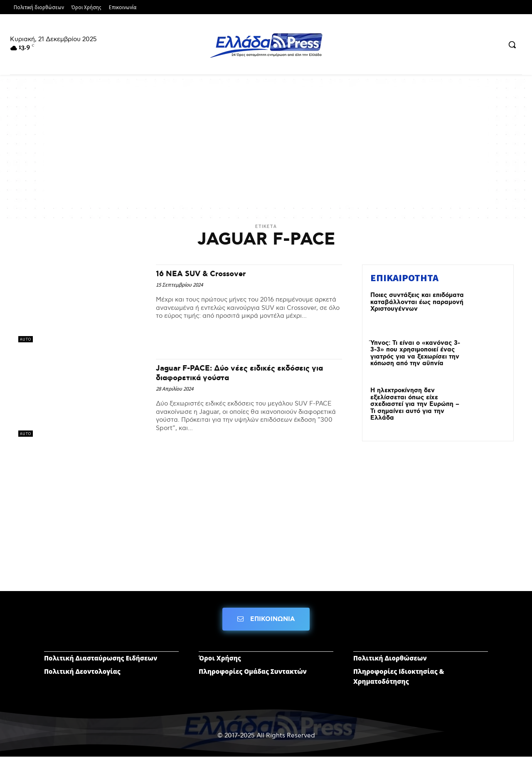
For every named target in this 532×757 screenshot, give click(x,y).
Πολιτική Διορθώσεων (390, 658)
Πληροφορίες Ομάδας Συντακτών (253, 671)
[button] (512, 45)
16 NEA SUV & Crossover (208, 274)
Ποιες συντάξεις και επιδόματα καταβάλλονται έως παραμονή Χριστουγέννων (417, 302)
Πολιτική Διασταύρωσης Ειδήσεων (101, 658)
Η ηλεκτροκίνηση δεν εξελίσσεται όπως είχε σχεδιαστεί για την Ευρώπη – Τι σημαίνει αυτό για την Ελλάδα (415, 404)
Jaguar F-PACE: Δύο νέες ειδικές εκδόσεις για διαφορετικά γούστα (245, 373)
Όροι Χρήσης (220, 658)
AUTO (26, 339)
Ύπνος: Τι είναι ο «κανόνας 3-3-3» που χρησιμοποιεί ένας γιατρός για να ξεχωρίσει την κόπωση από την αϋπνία (415, 354)
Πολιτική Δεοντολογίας (82, 671)
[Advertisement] (266, 146)
